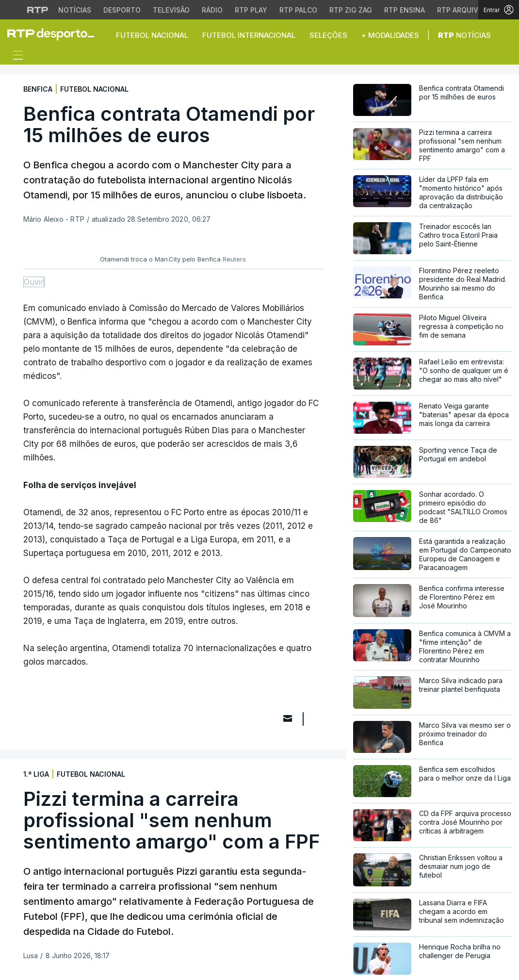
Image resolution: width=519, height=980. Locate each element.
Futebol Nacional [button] (152, 35)
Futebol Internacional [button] (249, 35)
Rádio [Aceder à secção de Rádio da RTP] (212, 10)
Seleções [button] (328, 35)
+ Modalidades (390, 35)
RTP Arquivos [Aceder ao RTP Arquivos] (462, 10)
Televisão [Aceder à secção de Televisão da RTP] (171, 10)
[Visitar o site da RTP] (38, 10)
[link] (55, 34)
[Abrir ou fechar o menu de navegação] (15, 57)
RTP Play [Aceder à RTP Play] (251, 10)
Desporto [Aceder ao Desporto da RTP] (122, 10)
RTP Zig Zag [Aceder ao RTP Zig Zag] (351, 10)
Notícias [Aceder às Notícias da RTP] (75, 10)
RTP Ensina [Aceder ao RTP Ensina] (405, 10)
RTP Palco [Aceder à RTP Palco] (298, 10)
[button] (504, 35)
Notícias (464, 35)
